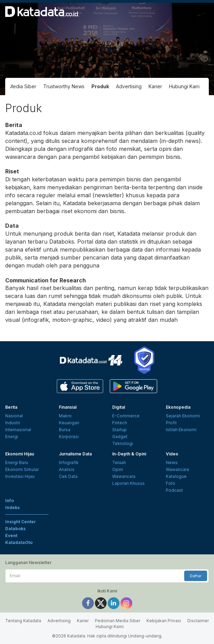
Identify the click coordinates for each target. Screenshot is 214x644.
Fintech (120, 423)
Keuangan (69, 423)
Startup (119, 430)
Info (10, 501)
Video (172, 454)
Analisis (67, 469)
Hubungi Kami (185, 86)
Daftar (196, 576)
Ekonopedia (178, 407)
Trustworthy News (64, 86)
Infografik (69, 462)
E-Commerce (126, 416)
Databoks (15, 529)
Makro (65, 416)
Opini (118, 469)
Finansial (68, 407)
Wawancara (124, 476)
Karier (155, 86)
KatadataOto (19, 542)
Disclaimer (198, 621)
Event (11, 536)
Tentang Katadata (23, 621)
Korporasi (69, 437)
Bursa (65, 430)
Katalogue (176, 476)
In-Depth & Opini (129, 454)
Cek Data (68, 476)
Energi (12, 437)
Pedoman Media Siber (118, 621)
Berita (11, 407)
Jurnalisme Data (75, 454)
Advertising (129, 86)
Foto (171, 483)
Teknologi (123, 443)
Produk (100, 86)
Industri (13, 423)
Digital (119, 407)
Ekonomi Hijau (20, 454)
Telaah (119, 462)
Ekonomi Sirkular (22, 469)
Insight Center (21, 522)
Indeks (12, 507)
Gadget (120, 437)
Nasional (14, 416)
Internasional (18, 430)
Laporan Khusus (128, 483)
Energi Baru (17, 462)
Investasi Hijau (20, 476)
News (172, 462)
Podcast (174, 490)
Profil (171, 423)
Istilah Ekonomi (181, 430)
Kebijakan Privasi (164, 621)
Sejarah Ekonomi (183, 416)
